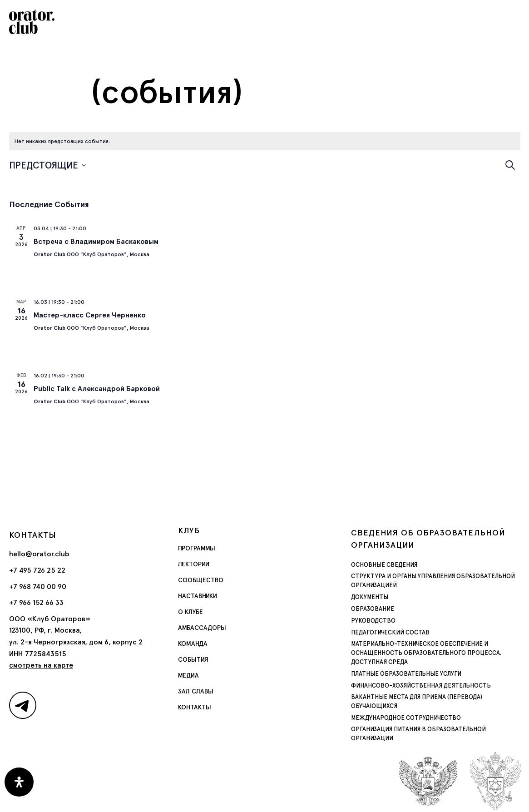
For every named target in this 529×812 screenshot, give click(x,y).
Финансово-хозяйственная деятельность (412, 677)
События (193, 659)
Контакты (195, 707)
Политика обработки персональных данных (264, 802)
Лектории (194, 564)
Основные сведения (380, 565)
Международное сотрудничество (400, 700)
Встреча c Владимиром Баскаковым (96, 241)
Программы (197, 548)
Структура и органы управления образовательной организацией (422, 581)
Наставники (198, 596)
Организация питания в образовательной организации (429, 712)
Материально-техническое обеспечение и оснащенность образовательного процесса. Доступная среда (433, 649)
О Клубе (190, 612)
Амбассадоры (202, 628)
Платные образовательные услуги (399, 665)
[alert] (62, 141)
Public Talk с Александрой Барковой (97, 389)
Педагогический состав (386, 633)
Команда (193, 644)
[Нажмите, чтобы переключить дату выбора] (47, 165)
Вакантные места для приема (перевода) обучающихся (429, 688)
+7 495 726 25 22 (37, 570)
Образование (369, 609)
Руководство (371, 621)
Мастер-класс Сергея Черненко (90, 315)
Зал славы (196, 691)
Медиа (188, 675)
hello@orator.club (39, 554)
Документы (367, 597)
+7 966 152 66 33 (36, 602)
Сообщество (201, 580)
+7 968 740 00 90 (38, 587)
